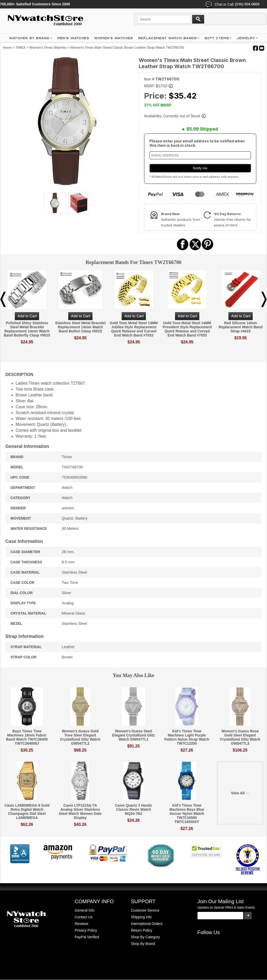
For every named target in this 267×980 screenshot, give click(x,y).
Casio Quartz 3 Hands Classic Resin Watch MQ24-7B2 (133, 809)
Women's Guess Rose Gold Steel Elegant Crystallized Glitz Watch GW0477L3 (240, 737)
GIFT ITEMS (217, 38)
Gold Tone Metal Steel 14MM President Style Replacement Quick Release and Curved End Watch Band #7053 (187, 329)
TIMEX (20, 48)
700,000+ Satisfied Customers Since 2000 (35, 4)
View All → (240, 793)
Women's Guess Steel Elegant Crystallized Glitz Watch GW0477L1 (133, 735)
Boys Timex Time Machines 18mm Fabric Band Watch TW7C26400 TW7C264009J (27, 737)
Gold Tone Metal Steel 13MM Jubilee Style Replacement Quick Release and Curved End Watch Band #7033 (134, 329)
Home (7, 48)
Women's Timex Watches (48, 48)
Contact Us (84, 917)
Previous (3, 299)
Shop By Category (146, 937)
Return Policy (142, 930)
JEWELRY (246, 38)
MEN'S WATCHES (73, 38)
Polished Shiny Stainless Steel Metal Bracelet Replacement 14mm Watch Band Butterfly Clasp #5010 (27, 329)
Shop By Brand (143, 944)
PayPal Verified (87, 937)
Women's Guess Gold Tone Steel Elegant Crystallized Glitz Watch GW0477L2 (80, 737)
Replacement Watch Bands (167, 38)
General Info (85, 910)
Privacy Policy (86, 930)
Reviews (82, 924)
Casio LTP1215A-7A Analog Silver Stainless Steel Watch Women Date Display (80, 812)
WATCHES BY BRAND (29, 38)
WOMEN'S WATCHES (114, 38)
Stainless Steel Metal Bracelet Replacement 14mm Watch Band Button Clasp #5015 (80, 327)
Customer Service (145, 910)
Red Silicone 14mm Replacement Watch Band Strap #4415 (241, 327)
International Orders (147, 924)
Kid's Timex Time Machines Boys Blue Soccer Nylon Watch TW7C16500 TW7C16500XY (187, 814)
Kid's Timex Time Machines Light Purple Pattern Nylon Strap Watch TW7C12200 (187, 737)
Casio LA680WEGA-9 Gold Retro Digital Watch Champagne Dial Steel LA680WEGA (27, 812)
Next (264, 299)
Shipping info (141, 917)
